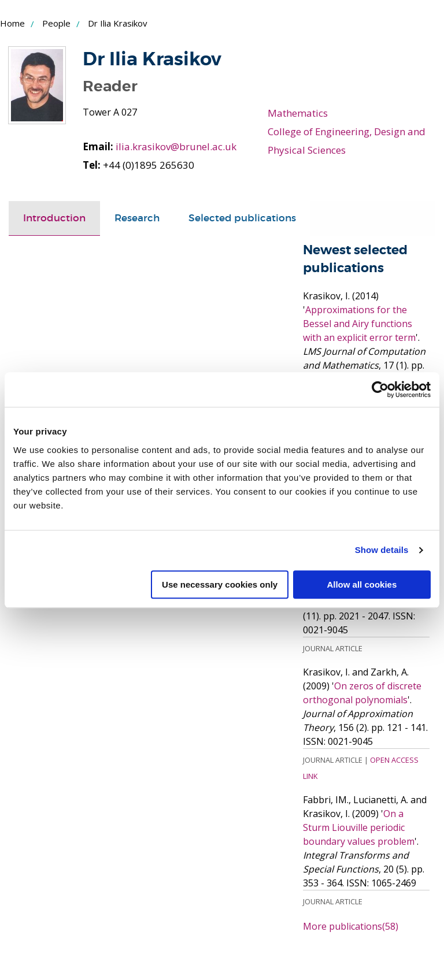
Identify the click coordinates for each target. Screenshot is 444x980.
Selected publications (242, 218)
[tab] (54, 218)
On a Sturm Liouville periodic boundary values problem (359, 827)
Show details (382, 550)
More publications (351, 926)
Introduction (54, 218)
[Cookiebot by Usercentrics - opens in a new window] (380, 389)
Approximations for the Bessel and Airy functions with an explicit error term (359, 323)
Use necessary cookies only (220, 584)
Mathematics (298, 113)
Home (12, 23)
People (56, 23)
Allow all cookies (362, 584)
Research (137, 218)
